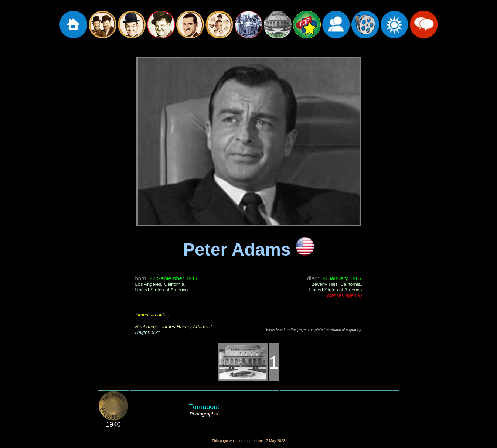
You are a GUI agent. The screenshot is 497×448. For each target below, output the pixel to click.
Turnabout (204, 407)
